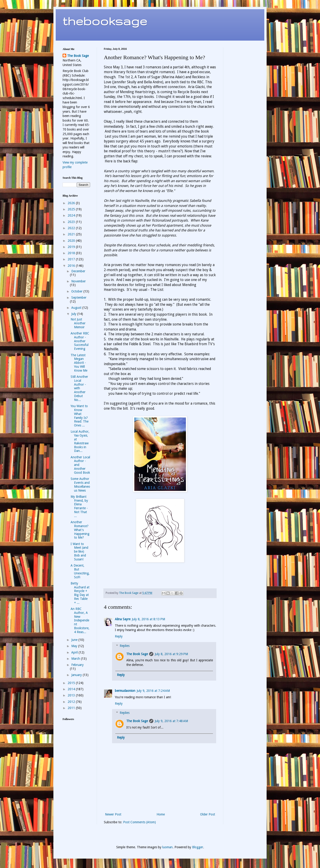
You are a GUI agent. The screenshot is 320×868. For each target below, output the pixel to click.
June (75, 640)
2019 (72, 247)
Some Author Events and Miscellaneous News (80, 484)
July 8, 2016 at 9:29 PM (171, 654)
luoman (167, 847)
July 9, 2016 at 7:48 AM (171, 721)
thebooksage (105, 21)
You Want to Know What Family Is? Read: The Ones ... (80, 416)
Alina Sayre (123, 619)
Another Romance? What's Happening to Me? (80, 530)
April (75, 652)
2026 (72, 203)
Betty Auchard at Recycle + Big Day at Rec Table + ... (80, 593)
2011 (72, 708)
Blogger (198, 847)
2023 (72, 222)
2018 (72, 253)
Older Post (208, 814)
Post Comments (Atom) (139, 822)
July (74, 314)
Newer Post (113, 814)
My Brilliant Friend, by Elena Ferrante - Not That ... (79, 506)
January (77, 675)
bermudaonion (125, 691)
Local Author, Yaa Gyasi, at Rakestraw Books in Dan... (80, 441)
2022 (72, 228)
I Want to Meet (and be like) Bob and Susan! (79, 552)
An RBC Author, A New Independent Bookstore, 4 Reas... (80, 620)
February (77, 665)
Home (161, 814)
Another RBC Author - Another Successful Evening (80, 341)
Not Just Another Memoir (78, 323)
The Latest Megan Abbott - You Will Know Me (79, 363)
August (77, 308)
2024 (72, 215)
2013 (72, 695)
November (79, 281)
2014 (72, 689)
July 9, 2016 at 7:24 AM (153, 691)
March (76, 659)
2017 (72, 259)
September (79, 298)
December (78, 271)
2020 (72, 241)
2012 (72, 702)
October (77, 291)
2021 (72, 234)
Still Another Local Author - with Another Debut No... (79, 388)
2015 (72, 683)
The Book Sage (137, 654)
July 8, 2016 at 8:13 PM (148, 619)
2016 (72, 266)
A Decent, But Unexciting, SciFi (80, 571)
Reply (119, 636)
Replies (125, 646)
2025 (72, 209)
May (75, 646)
